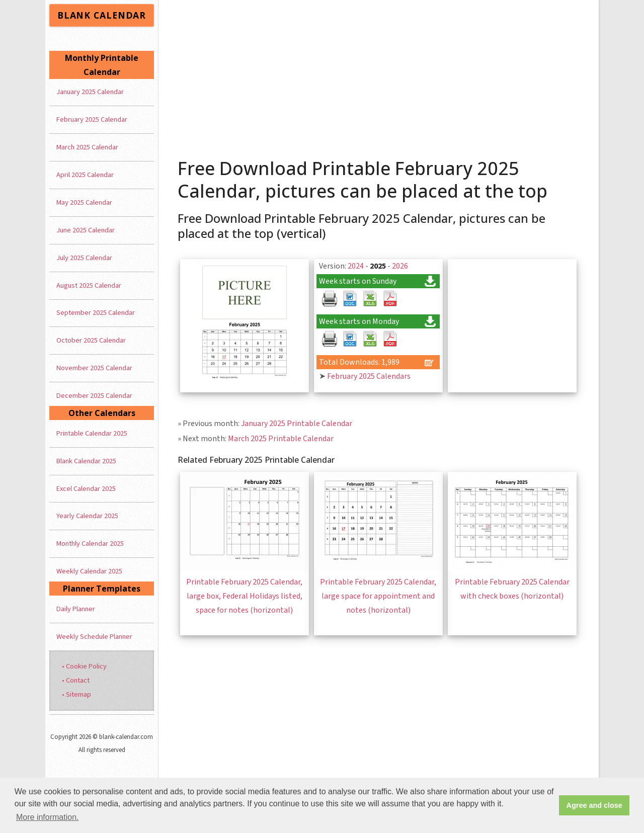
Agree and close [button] (594, 805)
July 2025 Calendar (84, 258)
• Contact (76, 680)
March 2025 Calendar (87, 147)
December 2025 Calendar (94, 396)
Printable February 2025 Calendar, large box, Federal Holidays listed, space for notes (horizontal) (244, 596)
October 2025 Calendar (91, 340)
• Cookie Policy (84, 666)
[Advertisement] (379, 75)
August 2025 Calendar (89, 285)
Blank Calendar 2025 (86, 461)
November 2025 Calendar (94, 368)
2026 (400, 266)
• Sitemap (76, 694)
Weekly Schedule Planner (94, 637)
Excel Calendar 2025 (86, 489)
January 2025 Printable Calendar (297, 424)
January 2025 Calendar (90, 92)
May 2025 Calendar (84, 202)
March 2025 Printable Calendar (281, 439)
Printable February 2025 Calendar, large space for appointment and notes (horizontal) (378, 596)
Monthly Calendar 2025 (90, 544)
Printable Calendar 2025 (92, 433)
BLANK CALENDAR (102, 15)
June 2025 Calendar (86, 230)
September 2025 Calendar (96, 313)
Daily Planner (76, 609)
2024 (356, 266)
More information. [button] (48, 817)
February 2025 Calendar (92, 119)
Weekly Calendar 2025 (89, 571)
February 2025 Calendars (369, 376)
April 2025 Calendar (85, 175)
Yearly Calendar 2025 (87, 516)
